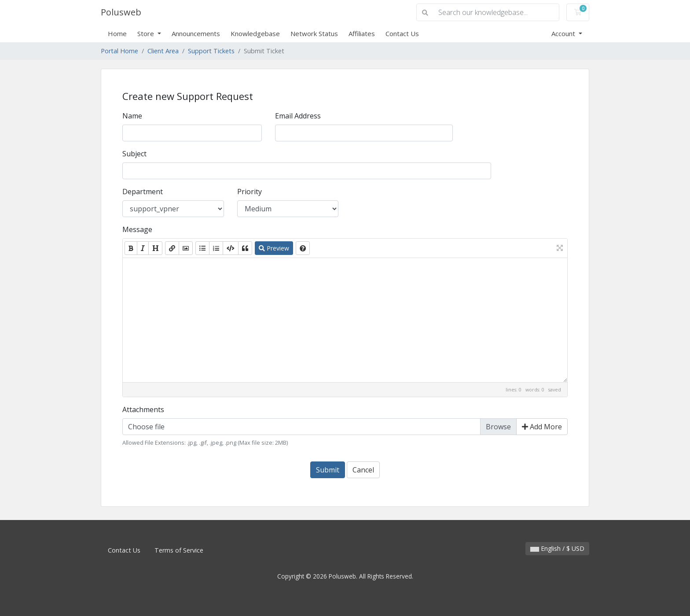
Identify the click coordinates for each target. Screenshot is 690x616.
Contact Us (402, 33)
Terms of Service (179, 550)
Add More (542, 427)
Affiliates (362, 33)
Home (117, 33)
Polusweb (121, 12)
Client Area (163, 51)
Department (143, 192)
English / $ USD (557, 548)
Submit (328, 470)
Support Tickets (211, 51)
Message (137, 229)
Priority (250, 192)
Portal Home (119, 51)
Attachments (143, 409)
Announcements (196, 33)
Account (564, 33)
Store (147, 33)
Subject (134, 154)
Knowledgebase (255, 33)
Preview (274, 248)
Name (132, 116)
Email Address (298, 116)
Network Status (314, 33)
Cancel (363, 470)
